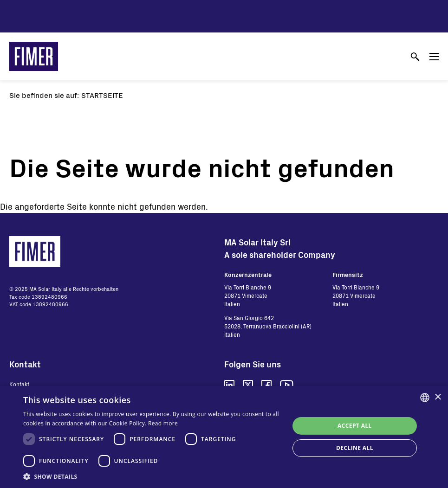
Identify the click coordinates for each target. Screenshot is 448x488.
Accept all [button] (355, 426)
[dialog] (224, 437)
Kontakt (19, 384)
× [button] (438, 397)
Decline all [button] (355, 448)
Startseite (102, 95)
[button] (152, 476)
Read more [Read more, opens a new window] (163, 423)
